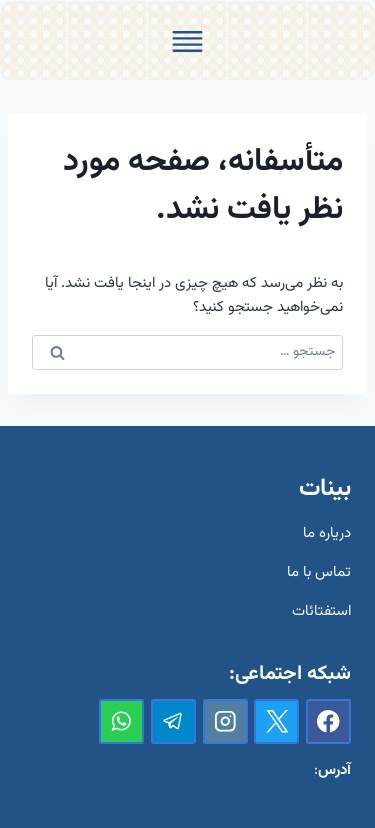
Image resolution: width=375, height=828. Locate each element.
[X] (276, 721)
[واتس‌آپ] (121, 721)
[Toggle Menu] (187, 41)
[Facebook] (328, 721)
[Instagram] (225, 721)
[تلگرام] (173, 721)
